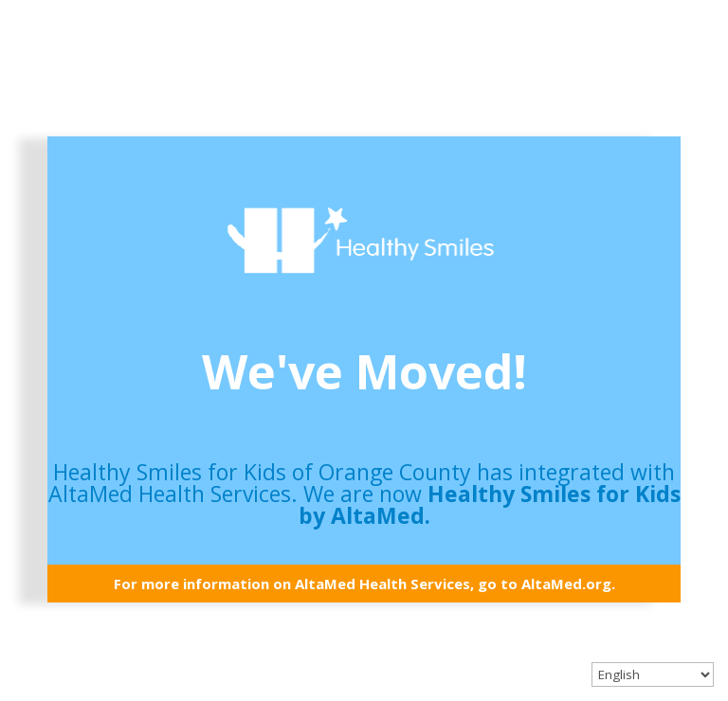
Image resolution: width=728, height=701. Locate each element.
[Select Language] (653, 674)
